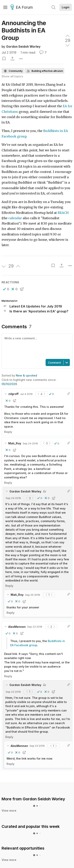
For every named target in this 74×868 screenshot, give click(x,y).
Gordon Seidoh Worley (23, 47)
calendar (15, 215)
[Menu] (5, 7)
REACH (63, 209)
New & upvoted (26, 354)
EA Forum (22, 8)
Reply (8, 411)
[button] (6, 286)
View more (9, 789)
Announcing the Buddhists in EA (24, 30)
